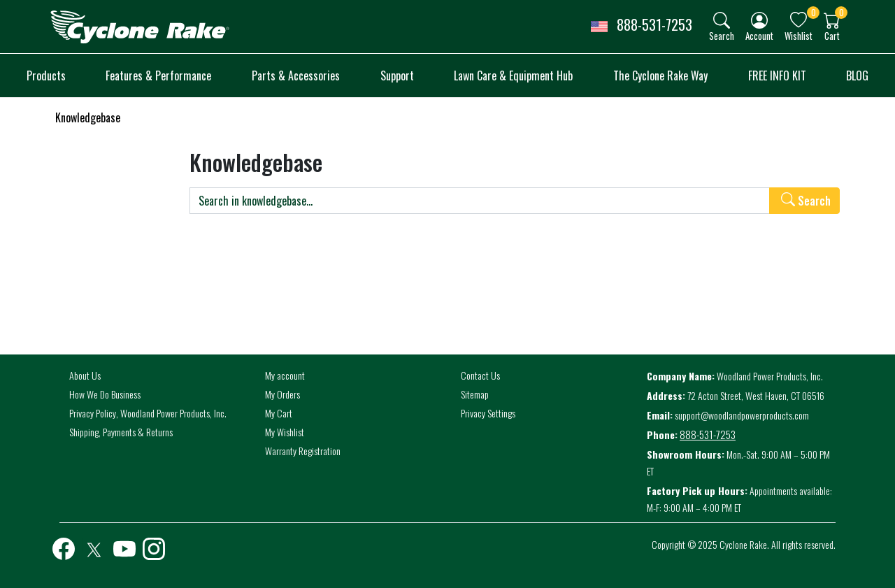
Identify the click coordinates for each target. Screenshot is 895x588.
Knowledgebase (88, 117)
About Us (85, 375)
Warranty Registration (303, 451)
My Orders (282, 394)
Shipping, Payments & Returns (121, 432)
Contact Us (480, 375)
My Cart (279, 413)
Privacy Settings (488, 413)
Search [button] (722, 35)
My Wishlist (285, 432)
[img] (722, 20)
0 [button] (814, 12)
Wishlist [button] (799, 35)
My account (285, 375)
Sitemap (475, 394)
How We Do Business (105, 394)
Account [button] (759, 35)
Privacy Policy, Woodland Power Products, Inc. (148, 413)
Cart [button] (832, 35)
